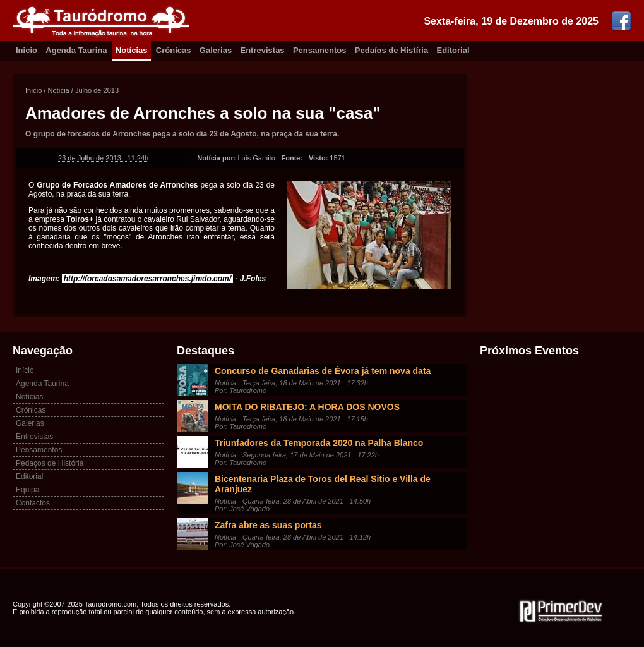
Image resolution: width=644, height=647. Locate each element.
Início (33, 90)
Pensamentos (320, 50)
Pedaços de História (50, 463)
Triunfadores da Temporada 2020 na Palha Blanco (319, 443)
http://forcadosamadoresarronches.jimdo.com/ (147, 279)
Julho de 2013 (97, 90)
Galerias (216, 50)
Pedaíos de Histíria (391, 50)
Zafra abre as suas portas (268, 525)
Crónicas (174, 50)
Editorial (453, 50)
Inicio (27, 50)
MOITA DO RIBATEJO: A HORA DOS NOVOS (307, 407)
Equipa (27, 490)
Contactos (33, 503)
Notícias (132, 50)
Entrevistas (263, 50)
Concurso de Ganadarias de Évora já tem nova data (323, 371)
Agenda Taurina (76, 50)
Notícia (58, 90)
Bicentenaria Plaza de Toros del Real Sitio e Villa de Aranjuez (323, 484)
